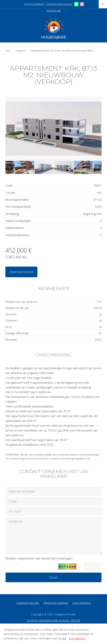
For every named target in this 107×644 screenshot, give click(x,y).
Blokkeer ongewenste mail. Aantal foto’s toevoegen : (40, 558)
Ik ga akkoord (77, 638)
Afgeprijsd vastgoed (56, 603)
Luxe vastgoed (82, 603)
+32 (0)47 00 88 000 (34, 4)
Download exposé (21, 272)
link (64, 638)
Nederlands (54, 11)
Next (97, 129)
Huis (8, 51)
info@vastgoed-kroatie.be (59, 4)
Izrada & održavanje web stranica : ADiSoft (53, 620)
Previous (10, 129)
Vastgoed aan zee (28, 603)
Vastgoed (20, 51)
